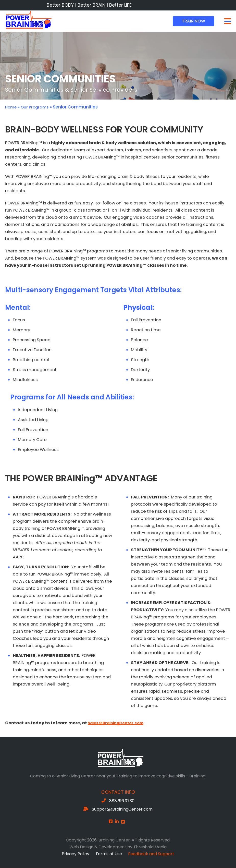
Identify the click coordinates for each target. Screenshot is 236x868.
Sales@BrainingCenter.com (119, 723)
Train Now (194, 21)
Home (12, 107)
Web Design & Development (98, 847)
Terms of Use (109, 854)
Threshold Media (150, 847)
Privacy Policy (76, 854)
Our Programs (38, 107)
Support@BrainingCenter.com (122, 809)
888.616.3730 (122, 801)
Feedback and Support (151, 854)
